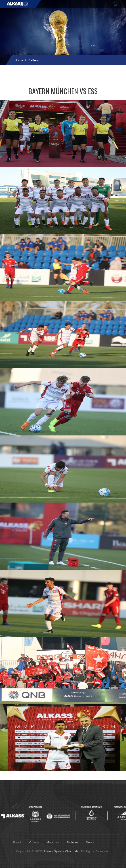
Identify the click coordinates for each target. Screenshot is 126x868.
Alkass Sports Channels (61, 851)
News (90, 842)
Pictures (72, 842)
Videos (34, 842)
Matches (53, 842)
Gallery (34, 60)
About (17, 842)
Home (19, 60)
